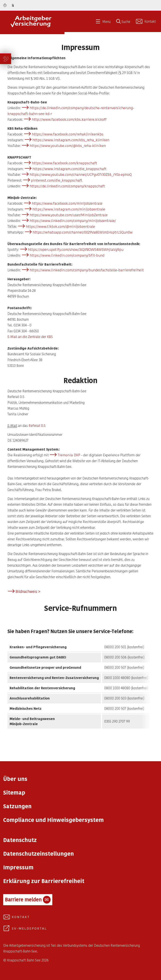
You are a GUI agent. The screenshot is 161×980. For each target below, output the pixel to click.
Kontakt (21, 917)
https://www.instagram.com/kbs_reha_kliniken (71, 140)
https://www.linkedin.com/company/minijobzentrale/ (73, 220)
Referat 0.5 (37, 425)
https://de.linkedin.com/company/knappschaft (67, 186)
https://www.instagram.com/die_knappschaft (70, 169)
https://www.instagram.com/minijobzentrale (69, 209)
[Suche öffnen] (125, 23)
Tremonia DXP (69, 455)
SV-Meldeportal (29, 928)
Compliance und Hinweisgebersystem (53, 820)
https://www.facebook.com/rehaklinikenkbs (68, 134)
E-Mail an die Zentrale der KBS (30, 337)
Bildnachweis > (28, 591)
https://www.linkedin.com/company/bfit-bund (67, 255)
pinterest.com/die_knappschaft (57, 180)
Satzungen (17, 806)
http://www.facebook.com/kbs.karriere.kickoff (69, 119)
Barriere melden (28, 900)
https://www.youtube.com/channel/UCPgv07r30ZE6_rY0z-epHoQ (81, 174)
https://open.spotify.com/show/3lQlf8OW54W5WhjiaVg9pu (76, 249)
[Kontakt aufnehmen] (146, 21)
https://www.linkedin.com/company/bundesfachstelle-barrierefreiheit (87, 270)
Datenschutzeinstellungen (39, 853)
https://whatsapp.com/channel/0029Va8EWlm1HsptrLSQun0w (83, 232)
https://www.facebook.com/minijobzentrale (67, 203)
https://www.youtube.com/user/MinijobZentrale (69, 215)
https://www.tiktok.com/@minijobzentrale (60, 226)
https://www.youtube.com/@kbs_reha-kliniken (68, 145)
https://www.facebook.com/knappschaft (64, 163)
